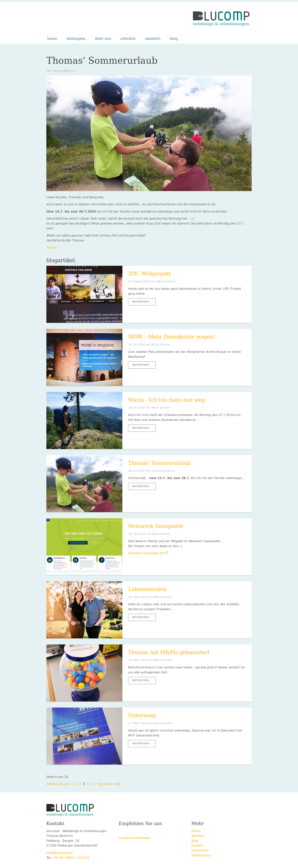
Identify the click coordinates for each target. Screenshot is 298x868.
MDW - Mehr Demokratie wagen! (172, 337)
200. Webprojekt (149, 274)
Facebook (122, 832)
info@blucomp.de (60, 853)
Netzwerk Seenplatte (156, 526)
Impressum (200, 850)
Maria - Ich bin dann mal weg (167, 400)
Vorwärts (105, 784)
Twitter (129, 832)
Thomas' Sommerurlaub (159, 463)
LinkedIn (145, 832)
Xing (137, 832)
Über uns (103, 39)
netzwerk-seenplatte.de (146, 553)
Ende (117, 784)
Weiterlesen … (144, 302)
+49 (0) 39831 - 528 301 (71, 858)
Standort (153, 39)
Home (52, 39)
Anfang (52, 784)
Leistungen (76, 39)
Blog (174, 39)
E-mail (152, 832)
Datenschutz (201, 855)
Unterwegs (142, 716)
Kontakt (197, 845)
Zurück (52, 247)
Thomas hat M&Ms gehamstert (169, 652)
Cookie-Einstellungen (135, 838)
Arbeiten (128, 39)
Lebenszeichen (147, 589)
